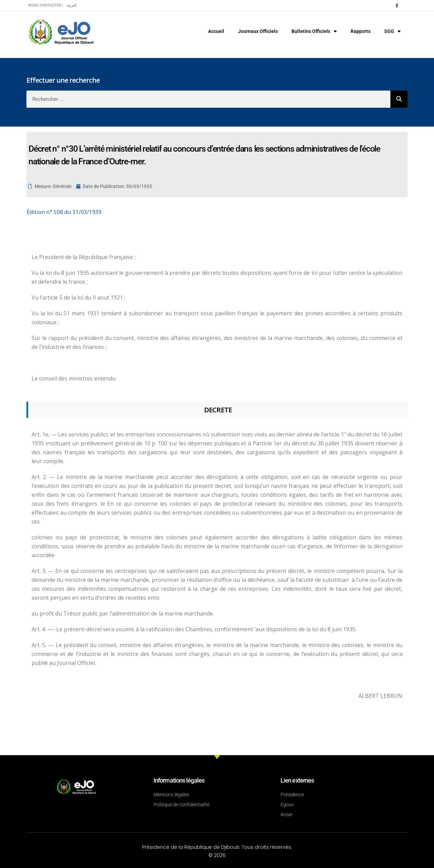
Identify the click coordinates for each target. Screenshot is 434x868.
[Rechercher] (399, 99)
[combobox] (208, 99)
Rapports (361, 31)
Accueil (216, 31)
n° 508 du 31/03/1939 (64, 212)
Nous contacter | (46, 5)
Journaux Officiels (258, 31)
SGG (392, 31)
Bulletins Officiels (314, 31)
